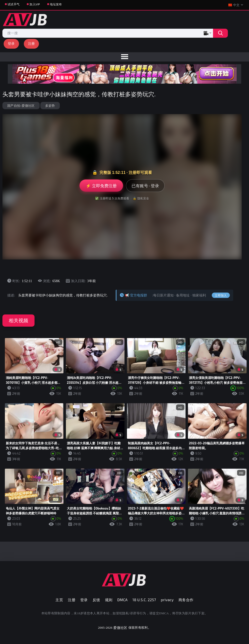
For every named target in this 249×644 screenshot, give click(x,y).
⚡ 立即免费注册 (101, 186)
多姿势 (50, 106)
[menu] (124, 57)
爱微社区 (120, 628)
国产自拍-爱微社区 (21, 106)
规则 (109, 600)
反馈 (96, 600)
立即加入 (221, 295)
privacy (167, 600)
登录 (11, 43)
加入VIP (35, 4)
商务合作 (186, 600)
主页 (59, 600)
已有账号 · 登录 (145, 186)
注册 (31, 43)
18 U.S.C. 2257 (144, 600)
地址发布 (56, 4)
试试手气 (13, 4)
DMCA (122, 600)
